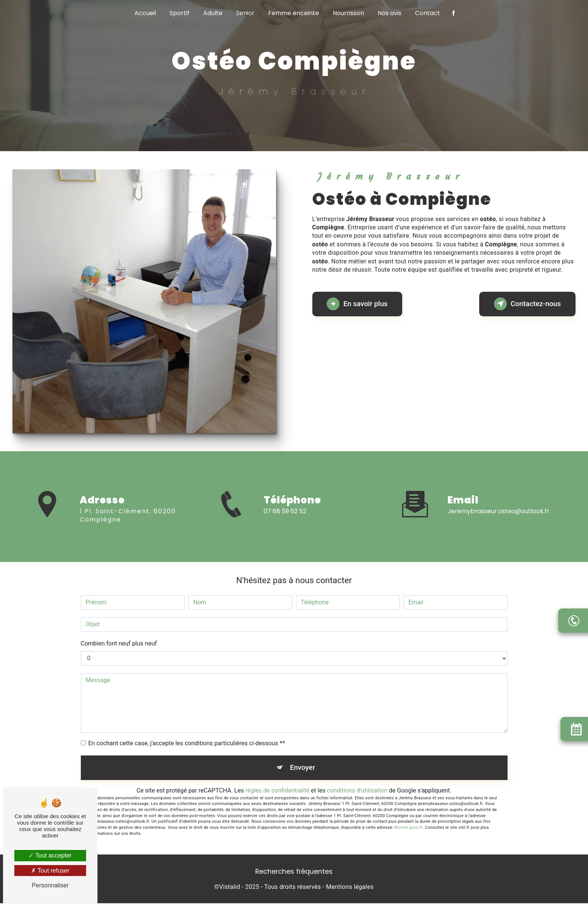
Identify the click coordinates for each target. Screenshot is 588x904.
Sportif (180, 13)
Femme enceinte (294, 13)
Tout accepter (50, 855)
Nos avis (390, 13)
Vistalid (230, 888)
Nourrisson (348, 13)
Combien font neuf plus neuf (119, 643)
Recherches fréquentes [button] (294, 872)
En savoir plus (359, 304)
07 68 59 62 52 (285, 518)
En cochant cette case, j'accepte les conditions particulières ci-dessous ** (187, 743)
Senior (245, 13)
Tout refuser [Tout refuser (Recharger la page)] (50, 871)
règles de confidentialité (278, 791)
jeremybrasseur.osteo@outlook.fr (498, 504)
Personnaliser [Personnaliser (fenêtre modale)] (50, 885)
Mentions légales (350, 888)
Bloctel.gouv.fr (409, 828)
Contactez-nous (526, 304)
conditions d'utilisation (357, 791)
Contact (427, 13)
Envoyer (302, 768)
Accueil (145, 13)
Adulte (213, 13)
